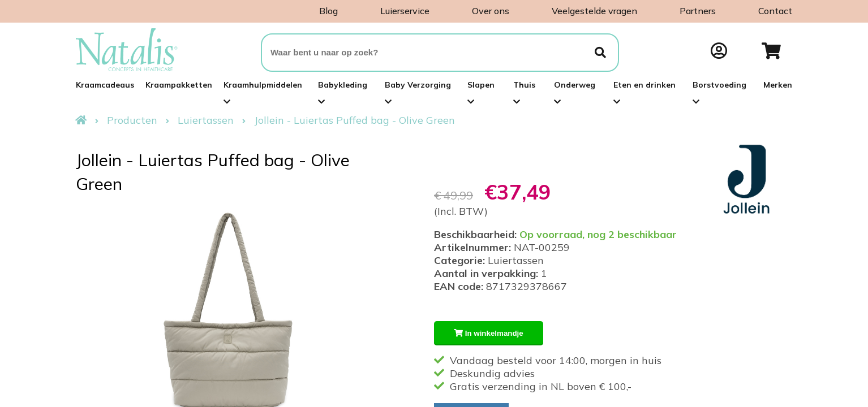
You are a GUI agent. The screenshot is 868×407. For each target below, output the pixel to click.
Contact (775, 11)
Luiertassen (206, 120)
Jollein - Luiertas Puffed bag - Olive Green (354, 120)
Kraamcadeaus (105, 85)
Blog (328, 11)
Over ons (491, 11)
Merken (778, 85)
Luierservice (405, 11)
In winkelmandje (489, 333)
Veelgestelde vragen (594, 11)
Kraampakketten (179, 85)
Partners (698, 11)
